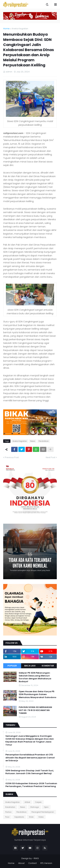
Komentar (48, 666)
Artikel (27, 802)
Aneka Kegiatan (20, 29)
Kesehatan (10, 807)
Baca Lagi (30, 666)
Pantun (8, 812)
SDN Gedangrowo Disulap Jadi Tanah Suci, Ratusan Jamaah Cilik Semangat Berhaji (30, 772)
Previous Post (12, 457)
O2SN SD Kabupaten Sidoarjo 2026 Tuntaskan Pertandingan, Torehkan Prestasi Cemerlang (31, 785)
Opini (46, 807)
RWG (36, 858)
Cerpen (38, 802)
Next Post (50, 457)
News (33, 441)
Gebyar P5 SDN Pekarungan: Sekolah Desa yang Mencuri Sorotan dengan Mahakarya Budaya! (35, 677)
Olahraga (34, 807)
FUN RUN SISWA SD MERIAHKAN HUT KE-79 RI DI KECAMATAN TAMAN (35, 710)
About (21, 863)
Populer (12, 666)
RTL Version (46, 863)
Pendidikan (44, 441)
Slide (31, 817)
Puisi (7, 817)
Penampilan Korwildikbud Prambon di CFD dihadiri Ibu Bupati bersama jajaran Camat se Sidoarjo (30, 758)
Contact (32, 863)
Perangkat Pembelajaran (43, 812)
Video (41, 817)
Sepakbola (19, 817)
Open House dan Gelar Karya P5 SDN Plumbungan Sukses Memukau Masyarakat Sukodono (38, 694)
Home (6, 29)
